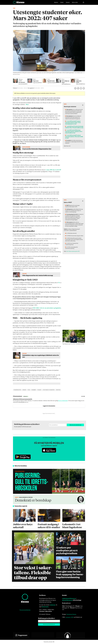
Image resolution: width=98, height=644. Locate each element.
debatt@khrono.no (67, 600)
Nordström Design (71, 614)
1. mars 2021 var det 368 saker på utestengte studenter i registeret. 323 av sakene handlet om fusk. (77, 130)
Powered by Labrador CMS (49, 642)
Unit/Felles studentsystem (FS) (76, 244)
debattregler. (45, 607)
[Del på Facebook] (75, 88)
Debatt (62, 3)
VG (59, 283)
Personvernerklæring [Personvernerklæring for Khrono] (25, 610)
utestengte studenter (49, 390)
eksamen (34, 390)
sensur (24, 390)
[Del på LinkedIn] (81, 88)
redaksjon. (53, 605)
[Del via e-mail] (84, 88)
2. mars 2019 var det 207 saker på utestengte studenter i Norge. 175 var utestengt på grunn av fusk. (76, 124)
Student (68, 3)
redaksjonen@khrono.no (69, 598)
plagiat (39, 390)
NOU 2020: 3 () (47, 308)
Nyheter (56, 3)
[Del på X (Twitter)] (78, 88)
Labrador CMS (69, 617)
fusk (29, 390)
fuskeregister (17, 390)
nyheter (58, 390)
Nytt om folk (75, 3)
